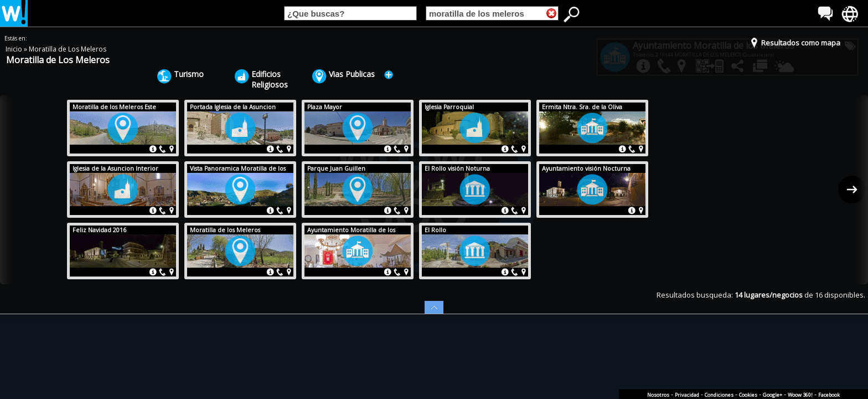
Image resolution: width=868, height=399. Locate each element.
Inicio (15, 49)
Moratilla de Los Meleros (68, 49)
